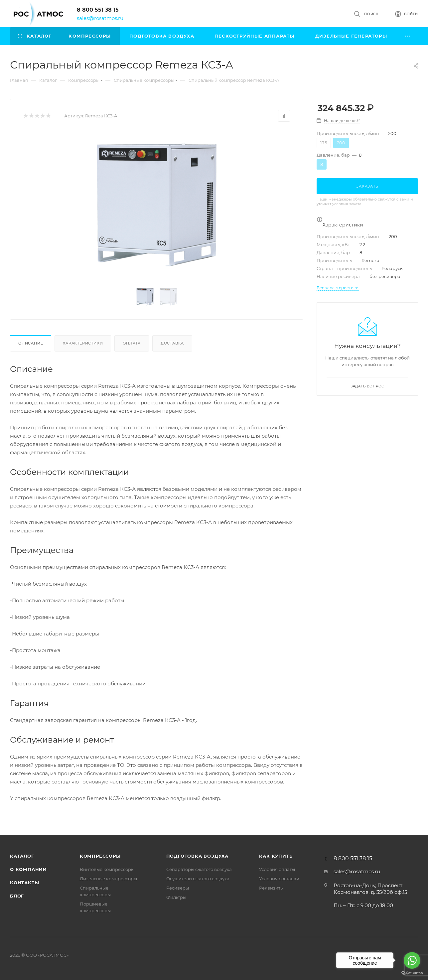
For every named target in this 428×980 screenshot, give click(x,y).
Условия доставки (279, 879)
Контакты (24, 883)
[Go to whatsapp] (412, 960)
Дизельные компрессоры (108, 879)
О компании (28, 869)
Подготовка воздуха (197, 856)
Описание (31, 343)
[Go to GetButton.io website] (412, 973)
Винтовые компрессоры (107, 869)
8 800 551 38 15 (98, 10)
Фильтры (176, 897)
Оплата (132, 343)
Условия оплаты (277, 869)
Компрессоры (100, 856)
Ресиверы (178, 888)
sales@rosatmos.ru (100, 18)
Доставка (172, 343)
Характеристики (83, 343)
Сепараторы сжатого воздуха (199, 869)
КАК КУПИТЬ (276, 856)
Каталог (22, 856)
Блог (17, 896)
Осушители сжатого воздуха (198, 879)
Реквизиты (271, 888)
